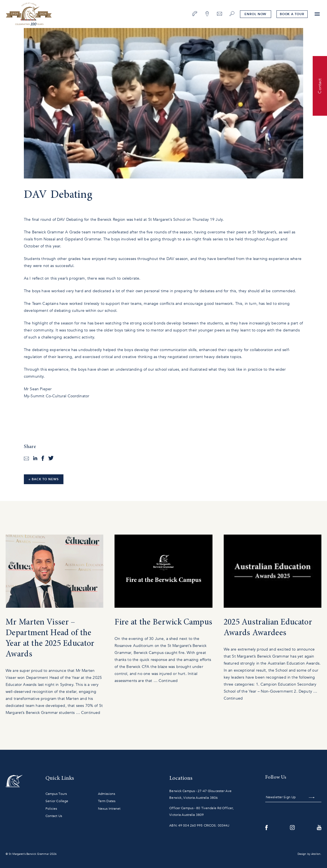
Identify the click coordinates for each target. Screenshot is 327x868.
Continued (91, 713)
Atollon (316, 854)
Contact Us (54, 816)
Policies (51, 809)
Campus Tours (56, 794)
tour (292, 14)
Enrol (255, 14)
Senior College (57, 801)
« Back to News (44, 479)
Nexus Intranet (109, 809)
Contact (320, 86)
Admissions (107, 794)
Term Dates (107, 801)
